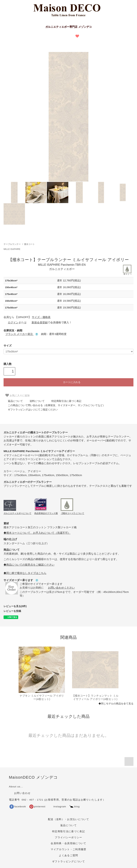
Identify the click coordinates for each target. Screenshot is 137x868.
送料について (35, 401)
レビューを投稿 (12, 611)
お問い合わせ (20, 793)
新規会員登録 (37, 322)
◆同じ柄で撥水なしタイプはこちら (25, 573)
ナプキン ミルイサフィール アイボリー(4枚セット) (42, 697)
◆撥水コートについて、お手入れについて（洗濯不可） (37, 533)
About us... (16, 787)
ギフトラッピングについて (68, 862)
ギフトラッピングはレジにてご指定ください (31, 410)
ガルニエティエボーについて (17, 513)
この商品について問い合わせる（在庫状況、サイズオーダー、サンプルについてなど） (54, 405)
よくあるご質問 (68, 855)
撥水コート (29, 244)
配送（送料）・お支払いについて (68, 819)
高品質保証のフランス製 (46, 513)
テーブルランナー (12, 244)
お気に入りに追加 (17, 395)
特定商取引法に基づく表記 (64, 401)
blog (75, 807)
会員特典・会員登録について (68, 843)
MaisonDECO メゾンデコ (33, 777)
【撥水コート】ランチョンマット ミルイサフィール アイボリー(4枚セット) (95, 697)
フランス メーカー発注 (22, 334)
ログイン (11, 322)
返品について (13, 401)
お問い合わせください (59, 588)
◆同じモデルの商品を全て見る (116, 704)
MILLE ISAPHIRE (12, 249)
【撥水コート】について (72, 513)
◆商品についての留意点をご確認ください (29, 565)
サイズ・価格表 (41, 317)
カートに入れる (68, 382)
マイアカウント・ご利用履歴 (68, 849)
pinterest (37, 807)
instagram (57, 807)
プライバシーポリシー (68, 837)
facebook (18, 807)
